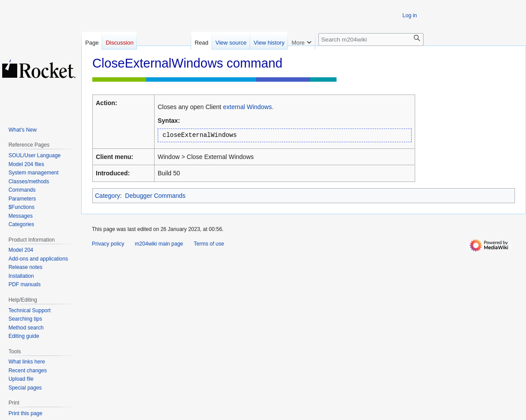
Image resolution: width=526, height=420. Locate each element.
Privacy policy (108, 244)
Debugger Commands (155, 196)
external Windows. (248, 107)
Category (108, 196)
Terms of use (209, 244)
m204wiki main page (159, 244)
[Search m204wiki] (371, 40)
